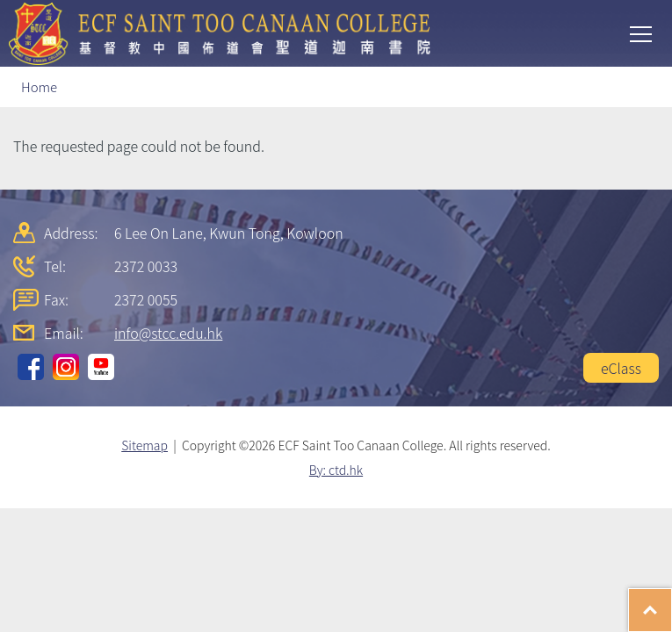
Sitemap (145, 445)
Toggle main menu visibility (642, 32)
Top (672, 601)
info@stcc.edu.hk (168, 333)
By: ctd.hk (336, 470)
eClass (621, 368)
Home (39, 86)
